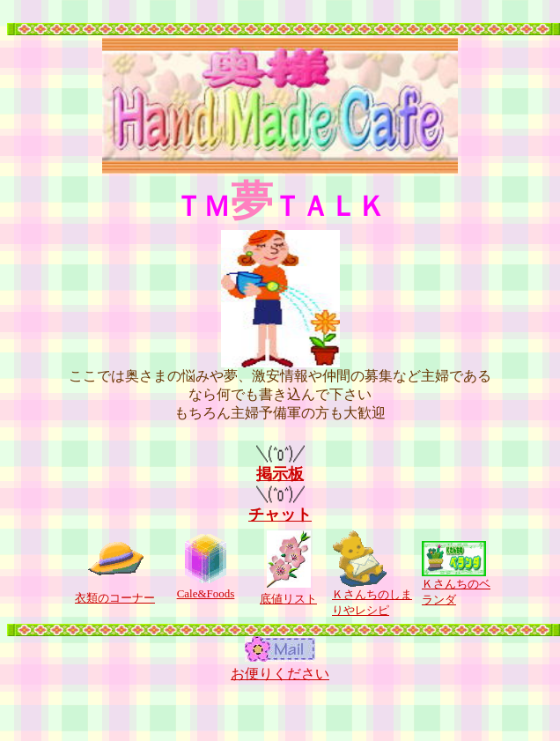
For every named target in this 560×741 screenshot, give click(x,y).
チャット (280, 507)
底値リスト (288, 599)
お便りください (280, 674)
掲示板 (280, 466)
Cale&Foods (206, 593)
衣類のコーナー (115, 598)
